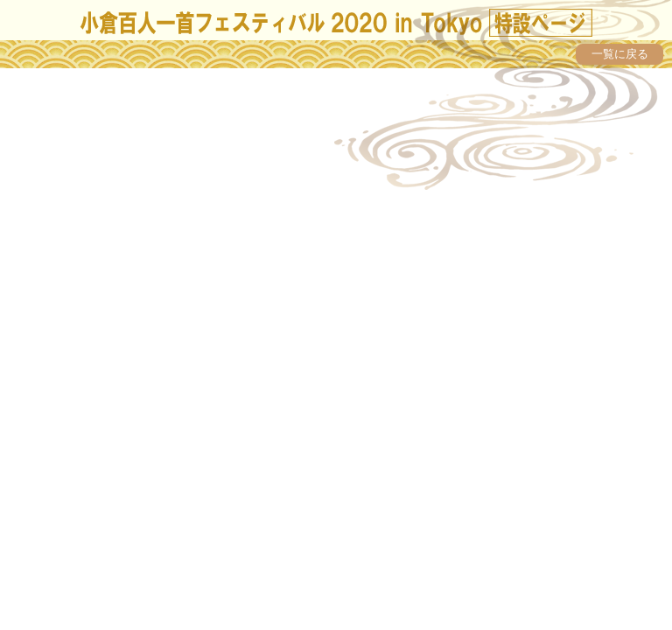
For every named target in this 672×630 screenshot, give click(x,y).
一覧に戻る (620, 54)
